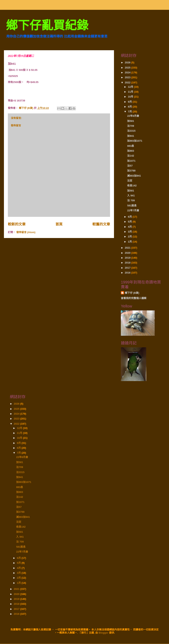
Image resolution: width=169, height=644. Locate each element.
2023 (128, 77)
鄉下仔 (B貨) (132, 293)
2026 (128, 62)
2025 (128, 68)
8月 (130, 107)
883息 (131, 146)
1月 (130, 242)
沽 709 (131, 200)
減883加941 (134, 176)
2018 (128, 263)
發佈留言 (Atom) (26, 232)
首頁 (59, 224)
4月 (130, 227)
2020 (128, 253)
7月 (130, 112)
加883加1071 (135, 141)
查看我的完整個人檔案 (134, 298)
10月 (131, 97)
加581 (131, 121)
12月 (131, 87)
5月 (130, 222)
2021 (128, 248)
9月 (130, 102)
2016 (128, 273)
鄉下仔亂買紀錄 (47, 25)
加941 (131, 136)
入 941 (131, 196)
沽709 (131, 126)
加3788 (131, 171)
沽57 (130, 166)
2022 (128, 83)
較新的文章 (17, 224)
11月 (131, 92)
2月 (130, 237)
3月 (130, 232)
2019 (128, 258)
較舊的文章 (101, 224)
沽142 (131, 156)
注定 (130, 181)
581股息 (132, 206)
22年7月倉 (133, 210)
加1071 (131, 161)
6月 (130, 217)
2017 (128, 268)
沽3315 (131, 131)
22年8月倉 (133, 116)
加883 (131, 151)
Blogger (103, 633)
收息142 (132, 186)
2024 (128, 73)
